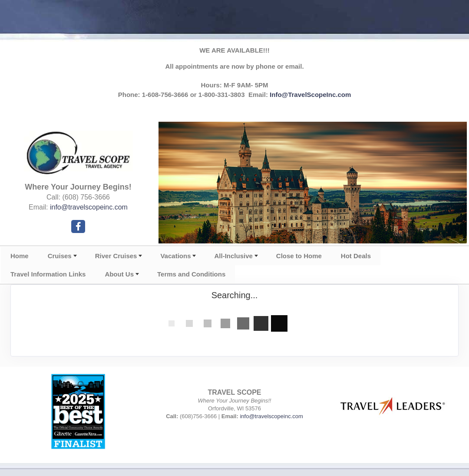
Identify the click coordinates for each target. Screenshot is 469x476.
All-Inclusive (233, 256)
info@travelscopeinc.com (89, 207)
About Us (119, 274)
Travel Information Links (48, 274)
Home (20, 256)
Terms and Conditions (191, 274)
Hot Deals (356, 256)
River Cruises (116, 256)
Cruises (60, 256)
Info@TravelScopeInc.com (310, 95)
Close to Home (299, 256)
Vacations (175, 256)
